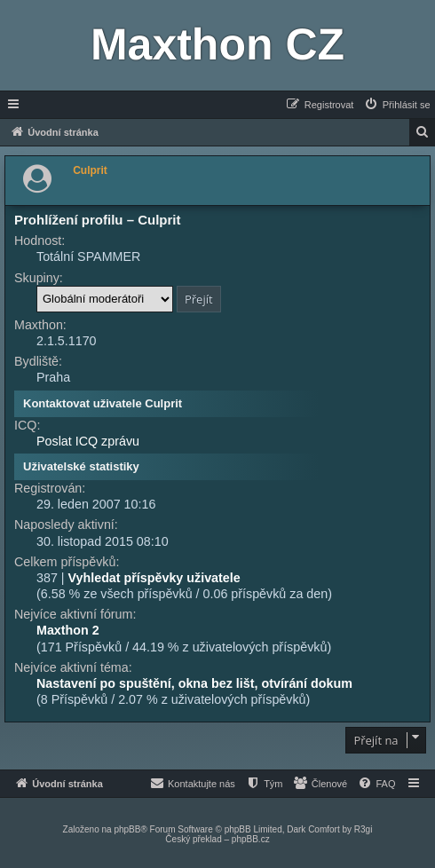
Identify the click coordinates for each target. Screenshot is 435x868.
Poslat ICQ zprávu (88, 441)
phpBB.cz (251, 839)
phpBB (127, 829)
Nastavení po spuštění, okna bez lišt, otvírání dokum (194, 683)
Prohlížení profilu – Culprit (98, 220)
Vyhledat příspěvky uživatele (154, 578)
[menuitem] (397, 105)
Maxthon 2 (68, 630)
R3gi (364, 829)
